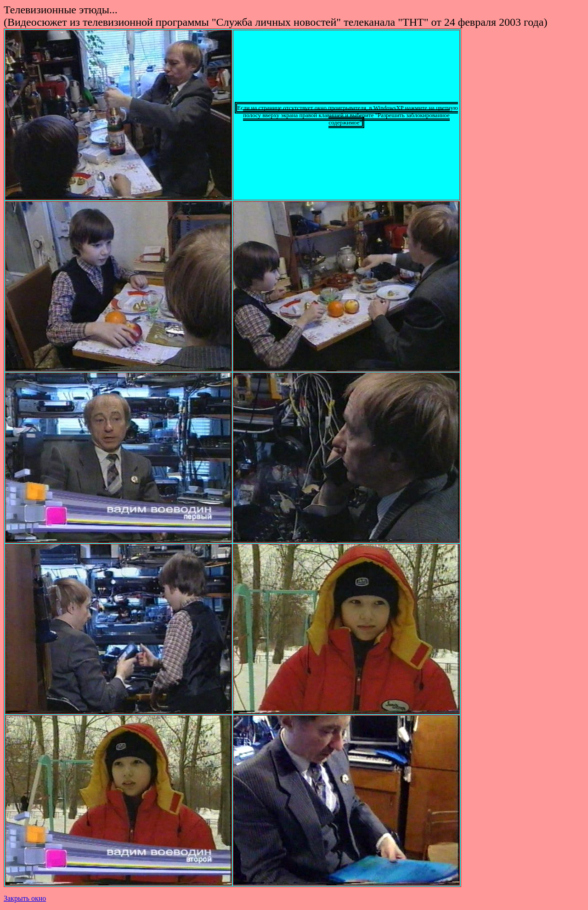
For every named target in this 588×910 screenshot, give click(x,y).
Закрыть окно (25, 898)
